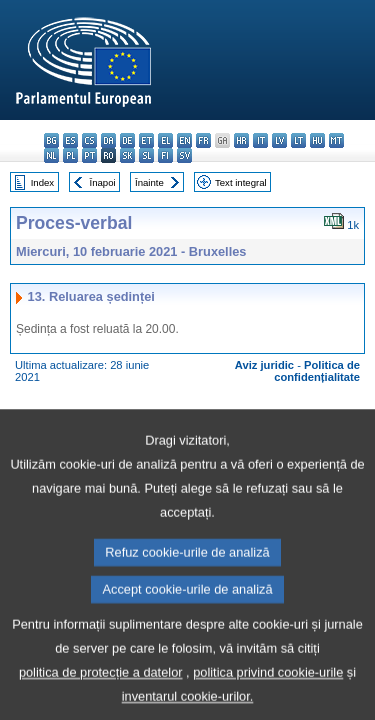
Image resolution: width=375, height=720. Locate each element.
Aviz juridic (264, 365)
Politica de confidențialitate (317, 371)
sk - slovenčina (127, 155)
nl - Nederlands (51, 155)
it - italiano (260, 140)
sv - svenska (184, 155)
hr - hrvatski (241, 140)
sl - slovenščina (146, 155)
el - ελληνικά (165, 140)
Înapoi (103, 182)
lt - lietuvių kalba (298, 140)
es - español (70, 140)
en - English (184, 140)
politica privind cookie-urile (268, 705)
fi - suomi (165, 155)
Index (42, 182)
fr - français (203, 140)
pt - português (89, 155)
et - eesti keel (146, 140)
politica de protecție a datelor (101, 705)
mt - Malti (336, 140)
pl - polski (70, 155)
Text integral (241, 182)
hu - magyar (317, 140)
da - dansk (108, 140)
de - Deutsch (127, 140)
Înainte (149, 182)
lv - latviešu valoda (279, 140)
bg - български (51, 140)
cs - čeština (89, 140)
